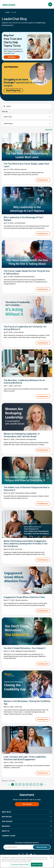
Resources (6, 826)
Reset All (49, 130)
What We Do (6, 812)
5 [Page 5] (27, 784)
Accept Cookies (37, 865)
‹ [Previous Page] (9, 784)
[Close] (51, 858)
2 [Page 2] (16, 784)
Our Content (7, 821)
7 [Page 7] (34, 784)
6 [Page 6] (31, 784)
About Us (6, 831)
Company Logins (9, 836)
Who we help (7, 817)
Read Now (12, 57)
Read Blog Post (13, 90)
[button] (50, 4)
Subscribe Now (42, 847)
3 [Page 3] (20, 784)
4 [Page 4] (23, 784)
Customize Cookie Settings (20, 865)
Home (7, 12)
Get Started (27, 804)
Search (9, 106)
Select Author (8, 124)
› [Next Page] (45, 784)
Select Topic (8, 117)
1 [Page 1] (12, 784)
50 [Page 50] (41, 784)
